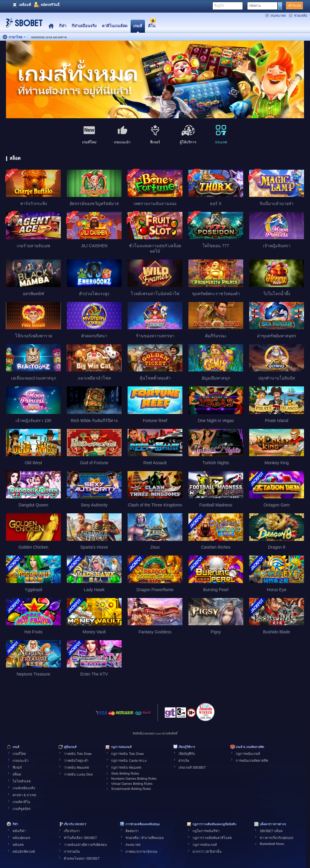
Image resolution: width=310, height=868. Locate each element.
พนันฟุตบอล (21, 838)
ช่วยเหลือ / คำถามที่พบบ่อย (145, 838)
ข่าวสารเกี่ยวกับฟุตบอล (276, 838)
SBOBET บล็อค (271, 831)
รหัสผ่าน (255, 6)
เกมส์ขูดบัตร (22, 809)
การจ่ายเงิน (72, 852)
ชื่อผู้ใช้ (219, 6)
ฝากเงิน (184, 761)
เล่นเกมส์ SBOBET (192, 767)
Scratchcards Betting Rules (131, 789)
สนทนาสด (278, 16)
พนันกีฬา (19, 831)
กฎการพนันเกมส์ (248, 754)
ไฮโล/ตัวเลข (22, 781)
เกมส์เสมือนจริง (24, 788)
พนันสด (18, 845)
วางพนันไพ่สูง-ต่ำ (76, 761)
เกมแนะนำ (21, 761)
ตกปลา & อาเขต (24, 795)
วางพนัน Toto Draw (78, 754)
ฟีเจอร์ (17, 767)
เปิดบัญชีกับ (187, 754)
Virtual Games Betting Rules (132, 784)
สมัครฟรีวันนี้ (50, 5)
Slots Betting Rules (125, 773)
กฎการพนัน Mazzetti (126, 767)
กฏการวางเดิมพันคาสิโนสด (212, 838)
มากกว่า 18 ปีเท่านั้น (207, 852)
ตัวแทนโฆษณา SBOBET (82, 858)
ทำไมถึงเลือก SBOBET (80, 838)
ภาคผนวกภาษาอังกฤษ (141, 852)
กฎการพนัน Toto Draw (127, 754)
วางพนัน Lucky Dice (78, 774)
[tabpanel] (155, 80)
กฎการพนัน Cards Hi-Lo (129, 761)
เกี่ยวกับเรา (72, 831)
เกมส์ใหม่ (19, 754)
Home (51, 26)
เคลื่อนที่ (25, 5)
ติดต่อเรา (132, 831)
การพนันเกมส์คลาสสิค (252, 761)
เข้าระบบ (294, 5)
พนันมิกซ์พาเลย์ (24, 852)
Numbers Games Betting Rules (134, 779)
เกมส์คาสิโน (21, 802)
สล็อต (17, 774)
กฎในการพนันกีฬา (206, 831)
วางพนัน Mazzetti (76, 767)
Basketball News (272, 844)
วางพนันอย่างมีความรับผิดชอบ (85, 845)
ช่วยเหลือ (301, 16)
